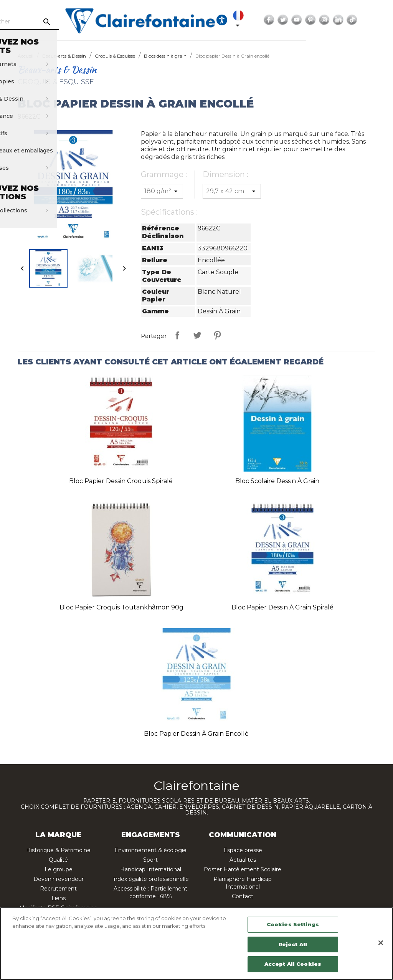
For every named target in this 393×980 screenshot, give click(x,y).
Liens (59, 898)
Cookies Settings (293, 924)
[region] (196, 944)
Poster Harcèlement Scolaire (243, 869)
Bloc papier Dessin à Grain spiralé (282, 607)
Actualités (243, 860)
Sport (150, 860)
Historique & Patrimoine (58, 850)
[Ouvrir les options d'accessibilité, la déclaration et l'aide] (272, 20)
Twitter (333, 20)
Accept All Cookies (293, 964)
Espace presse (243, 850)
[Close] (381, 943)
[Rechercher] (61, 22)
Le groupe (59, 869)
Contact (243, 896)
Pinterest (361, 20)
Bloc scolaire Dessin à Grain (277, 481)
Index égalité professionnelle (150, 879)
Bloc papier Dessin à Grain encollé (196, 734)
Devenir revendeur (59, 879)
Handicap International (151, 869)
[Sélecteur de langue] (290, 20)
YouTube (347, 20)
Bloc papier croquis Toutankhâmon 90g (121, 607)
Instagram (375, 20)
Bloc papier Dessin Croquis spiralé (121, 481)
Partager (177, 335)
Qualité (58, 860)
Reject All (293, 944)
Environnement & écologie (150, 850)
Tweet (197, 335)
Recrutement (58, 889)
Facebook (319, 20)
